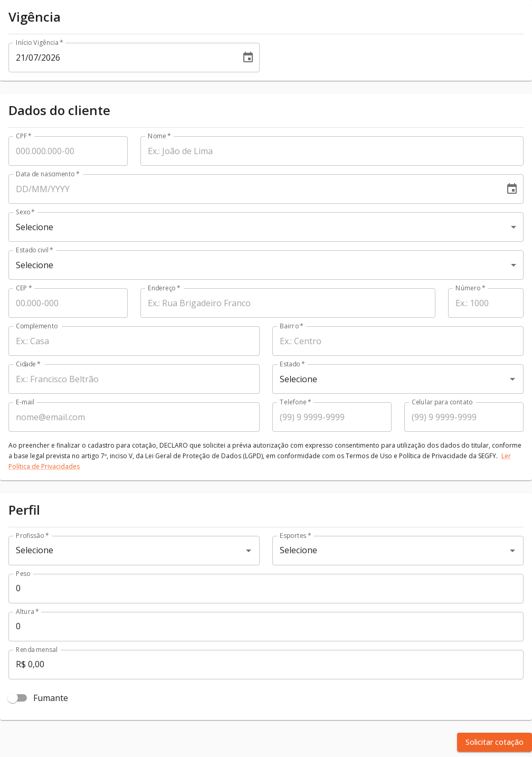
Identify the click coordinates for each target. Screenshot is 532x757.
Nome (159, 136)
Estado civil (35, 250)
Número (470, 288)
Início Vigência (39, 42)
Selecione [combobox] (35, 227)
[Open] (512, 379)
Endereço (164, 288)
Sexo (25, 212)
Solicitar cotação (495, 742)
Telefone (296, 402)
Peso (23, 574)
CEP (24, 288)
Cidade (28, 364)
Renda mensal (37, 650)
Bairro (292, 326)
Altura (27, 612)
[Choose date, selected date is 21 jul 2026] (248, 58)
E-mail (25, 402)
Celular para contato (442, 402)
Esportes (295, 536)
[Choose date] (512, 189)
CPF (24, 136)
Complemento (37, 326)
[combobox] (383, 379)
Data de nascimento (48, 174)
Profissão (32, 536)
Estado (292, 364)
